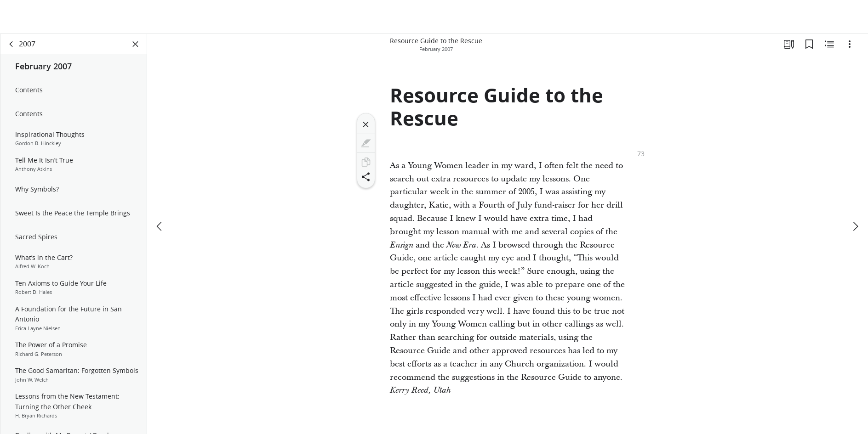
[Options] (850, 44)
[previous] (160, 226)
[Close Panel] (136, 44)
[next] (855, 226)
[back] (11, 44)
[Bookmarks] (809, 44)
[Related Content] (829, 44)
